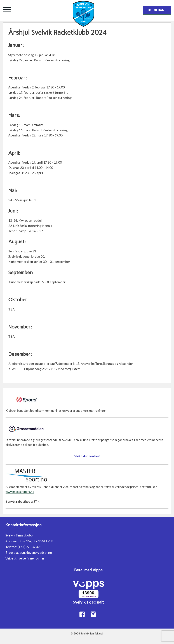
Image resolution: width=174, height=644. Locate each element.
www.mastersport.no (20, 492)
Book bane (157, 10)
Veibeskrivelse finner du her (25, 558)
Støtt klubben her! (87, 456)
